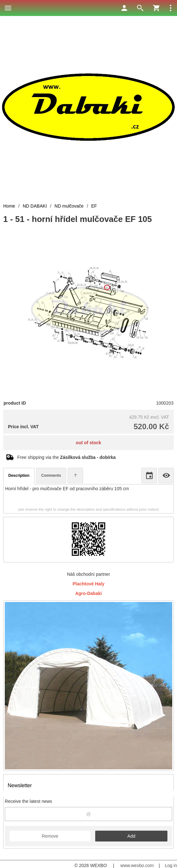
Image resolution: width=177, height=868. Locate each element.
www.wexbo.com (137, 865)
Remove (50, 836)
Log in (171, 865)
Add (131, 836)
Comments (51, 476)
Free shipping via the (66, 457)
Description (19, 476)
